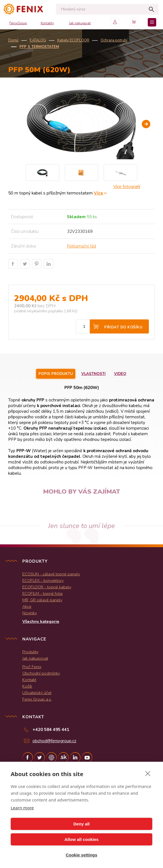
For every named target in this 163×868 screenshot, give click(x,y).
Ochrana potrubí (114, 40)
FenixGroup (18, 23)
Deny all (82, 824)
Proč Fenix (32, 667)
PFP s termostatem (39, 47)
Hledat (151, 9)
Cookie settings (82, 855)
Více (98, 193)
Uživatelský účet (37, 693)
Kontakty (47, 23)
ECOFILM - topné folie (43, 593)
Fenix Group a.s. (37, 699)
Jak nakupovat (80, 23)
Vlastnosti (94, 374)
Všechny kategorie (41, 621)
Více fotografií (127, 187)
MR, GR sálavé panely (42, 600)
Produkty (30, 652)
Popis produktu (56, 374)
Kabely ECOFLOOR (73, 40)
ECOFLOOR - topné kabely (47, 587)
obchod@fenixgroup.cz (54, 741)
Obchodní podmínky (41, 673)
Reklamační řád (81, 246)
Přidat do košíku (123, 327)
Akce (27, 606)
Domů (13, 40)
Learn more (22, 808)
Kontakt (29, 680)
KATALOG (38, 40)
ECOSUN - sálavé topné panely (51, 574)
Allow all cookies (81, 839)
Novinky (30, 613)
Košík (27, 686)
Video (120, 374)
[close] (148, 773)
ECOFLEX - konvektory (43, 580)
